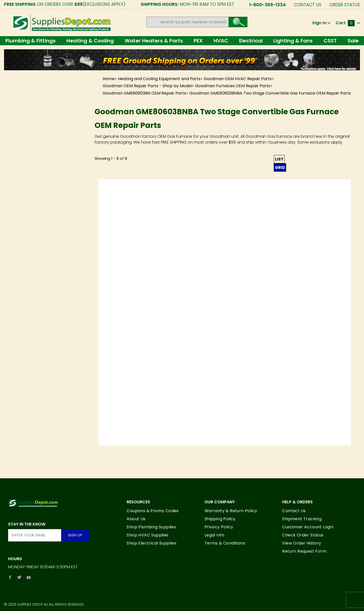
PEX (198, 41)
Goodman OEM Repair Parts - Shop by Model (147, 86)
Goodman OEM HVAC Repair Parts (238, 79)
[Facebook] (10, 577)
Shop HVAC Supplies (147, 535)
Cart (348, 23)
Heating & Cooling (90, 41)
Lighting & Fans (293, 41)
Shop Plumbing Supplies (151, 527)
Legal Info (214, 535)
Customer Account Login (308, 527)
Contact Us (308, 4)
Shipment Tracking (302, 519)
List (279, 159)
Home (109, 79)
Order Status (345, 4)
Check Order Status (303, 535)
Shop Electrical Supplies (152, 543)
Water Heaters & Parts (154, 41)
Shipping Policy (220, 519)
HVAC (221, 41)
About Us (136, 519)
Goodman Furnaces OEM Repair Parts (233, 86)
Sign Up (75, 535)
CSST (330, 41)
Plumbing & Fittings (30, 41)
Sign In (321, 23)
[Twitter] (19, 577)
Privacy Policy (219, 527)
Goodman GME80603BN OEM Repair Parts (144, 93)
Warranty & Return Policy (231, 511)
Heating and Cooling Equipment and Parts (159, 79)
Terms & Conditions (225, 543)
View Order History (302, 543)
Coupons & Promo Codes (153, 511)
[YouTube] (29, 577)
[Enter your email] (35, 535)
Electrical (251, 41)
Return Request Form (304, 551)
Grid (280, 167)
